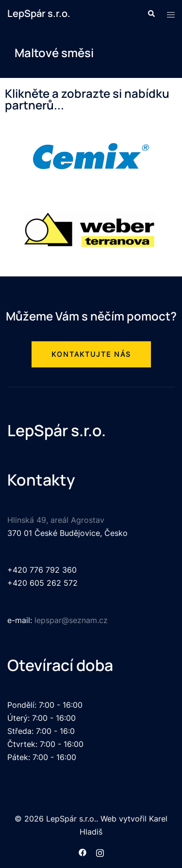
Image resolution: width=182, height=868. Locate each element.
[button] (91, 354)
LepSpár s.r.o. (39, 13)
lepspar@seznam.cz (71, 620)
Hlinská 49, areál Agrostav (56, 520)
